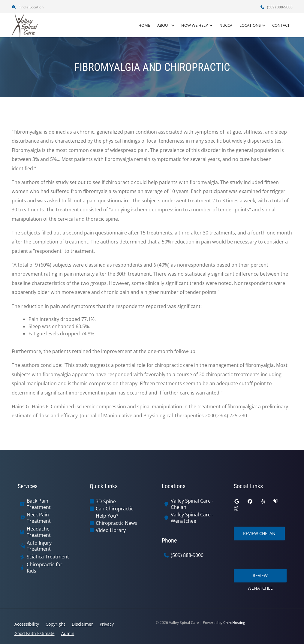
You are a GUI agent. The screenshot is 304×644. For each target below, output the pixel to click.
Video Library (111, 530)
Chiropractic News (116, 523)
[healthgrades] (276, 501)
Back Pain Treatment (39, 504)
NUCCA (226, 25)
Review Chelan (259, 533)
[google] (237, 501)
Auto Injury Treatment (39, 546)
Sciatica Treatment (48, 557)
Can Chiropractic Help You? (115, 512)
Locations (250, 25)
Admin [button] (68, 633)
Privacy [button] (107, 624)
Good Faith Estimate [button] (35, 633)
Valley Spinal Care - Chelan (192, 504)
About (164, 25)
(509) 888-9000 (276, 7)
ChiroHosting (234, 623)
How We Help (195, 25)
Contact (281, 25)
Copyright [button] (55, 624)
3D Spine (106, 501)
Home (144, 25)
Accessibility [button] (27, 624)
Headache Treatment (39, 532)
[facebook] (250, 501)
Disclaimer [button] (82, 624)
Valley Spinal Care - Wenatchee (192, 518)
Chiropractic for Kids (45, 568)
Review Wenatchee (260, 577)
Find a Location (28, 7)
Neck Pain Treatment (39, 518)
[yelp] (263, 501)
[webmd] (236, 509)
